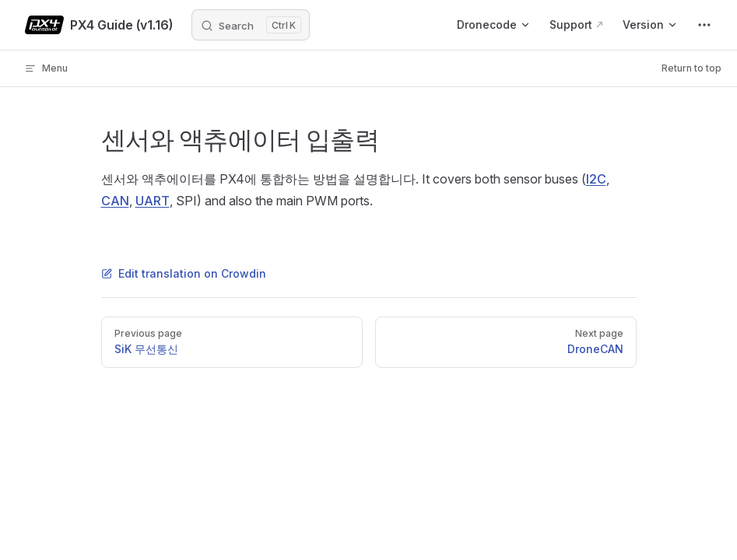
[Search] (251, 25)
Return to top (691, 68)
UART (153, 201)
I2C (596, 179)
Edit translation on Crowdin (184, 273)
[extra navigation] (704, 25)
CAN (115, 201)
